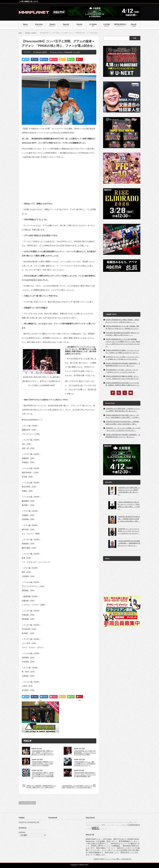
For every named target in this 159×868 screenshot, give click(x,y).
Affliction (113, 825)
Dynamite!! (89, 822)
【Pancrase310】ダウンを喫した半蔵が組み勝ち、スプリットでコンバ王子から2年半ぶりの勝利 (85, 753)
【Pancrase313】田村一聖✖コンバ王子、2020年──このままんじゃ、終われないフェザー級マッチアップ (43, 753)
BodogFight (98, 825)
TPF (103, 825)
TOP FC (102, 829)
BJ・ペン (133, 822)
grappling (126, 822)
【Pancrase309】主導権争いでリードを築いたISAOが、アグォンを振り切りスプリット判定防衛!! (43, 764)
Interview (28, 33)
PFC (90, 829)
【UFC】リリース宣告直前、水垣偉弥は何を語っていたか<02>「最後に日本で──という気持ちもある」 (41, 786)
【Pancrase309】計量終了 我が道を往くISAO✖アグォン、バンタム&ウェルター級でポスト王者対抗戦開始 (43, 775)
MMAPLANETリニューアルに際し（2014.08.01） (113, 859)
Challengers (134, 825)
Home (20, 33)
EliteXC (124, 825)
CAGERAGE (119, 822)
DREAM (88, 825)
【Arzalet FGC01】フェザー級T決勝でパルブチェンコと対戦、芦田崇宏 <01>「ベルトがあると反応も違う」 (77, 787)
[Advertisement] (59, 178)
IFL (87, 829)
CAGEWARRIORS (98, 822)
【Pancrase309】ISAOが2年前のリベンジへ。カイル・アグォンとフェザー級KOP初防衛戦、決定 (85, 774)
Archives (22, 832)
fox (106, 829)
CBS (92, 825)
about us (119, 825)
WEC (96, 828)
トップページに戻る (27, 803)
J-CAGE (34, 33)
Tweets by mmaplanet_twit (29, 822)
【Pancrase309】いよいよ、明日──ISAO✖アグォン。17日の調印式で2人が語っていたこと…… (85, 764)
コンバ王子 (77, 52)
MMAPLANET (84, 865)
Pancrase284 (68, 52)
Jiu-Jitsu (108, 825)
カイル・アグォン (58, 52)
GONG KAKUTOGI (110, 822)
